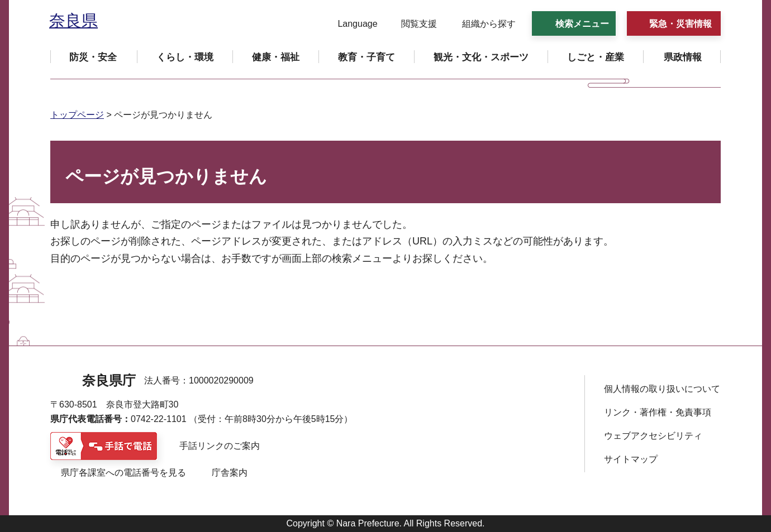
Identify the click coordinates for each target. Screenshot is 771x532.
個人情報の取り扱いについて (662, 389)
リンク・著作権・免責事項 (658, 412)
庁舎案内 (230, 473)
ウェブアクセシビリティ (653, 436)
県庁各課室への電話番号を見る (123, 473)
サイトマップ (631, 459)
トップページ (77, 115)
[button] (351, 24)
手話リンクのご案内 (220, 446)
